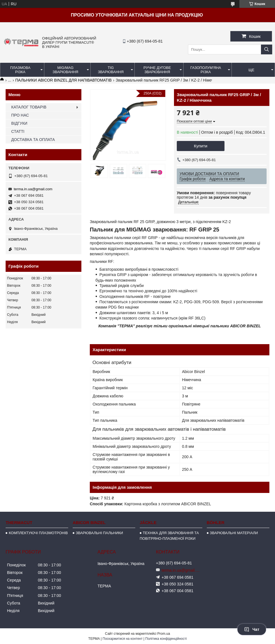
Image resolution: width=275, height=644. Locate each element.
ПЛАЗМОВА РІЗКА (20, 70)
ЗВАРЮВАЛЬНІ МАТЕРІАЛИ (234, 533)
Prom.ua (164, 634)
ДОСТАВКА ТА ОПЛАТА (33, 140)
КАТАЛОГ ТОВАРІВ (29, 107)
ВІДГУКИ (19, 123)
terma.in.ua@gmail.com (33, 189)
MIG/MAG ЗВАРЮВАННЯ (65, 70)
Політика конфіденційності (166, 639)
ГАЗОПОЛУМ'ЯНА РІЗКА (206, 70)
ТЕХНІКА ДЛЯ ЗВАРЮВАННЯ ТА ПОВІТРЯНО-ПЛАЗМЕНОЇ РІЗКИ (169, 536)
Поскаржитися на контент (123, 639)
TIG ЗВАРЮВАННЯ (111, 70)
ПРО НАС (20, 115)
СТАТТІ (18, 131)
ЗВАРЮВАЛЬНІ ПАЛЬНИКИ (99, 533)
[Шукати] (267, 49)
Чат (252, 629)
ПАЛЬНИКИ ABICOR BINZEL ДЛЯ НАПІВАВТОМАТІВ (64, 80)
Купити (201, 146)
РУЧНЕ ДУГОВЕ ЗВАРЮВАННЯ (157, 70)
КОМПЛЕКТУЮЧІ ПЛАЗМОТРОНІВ (38, 533)
